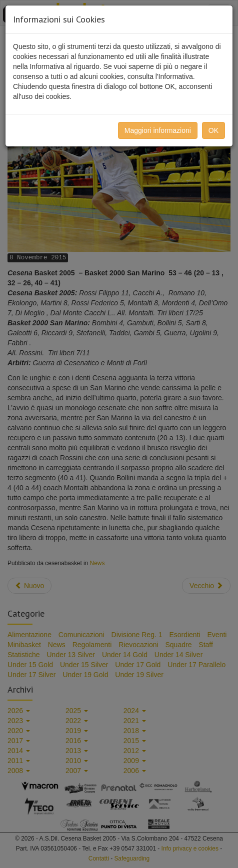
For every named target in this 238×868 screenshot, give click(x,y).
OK (213, 130)
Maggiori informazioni (158, 130)
